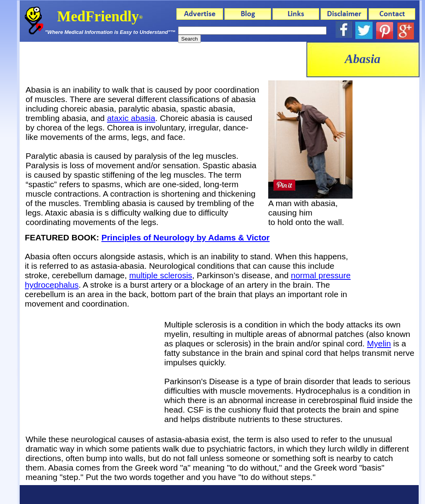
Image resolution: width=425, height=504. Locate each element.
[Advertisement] (387, 197)
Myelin (379, 343)
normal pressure (321, 275)
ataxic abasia (131, 118)
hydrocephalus (52, 285)
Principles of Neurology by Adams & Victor (185, 237)
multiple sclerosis (161, 275)
